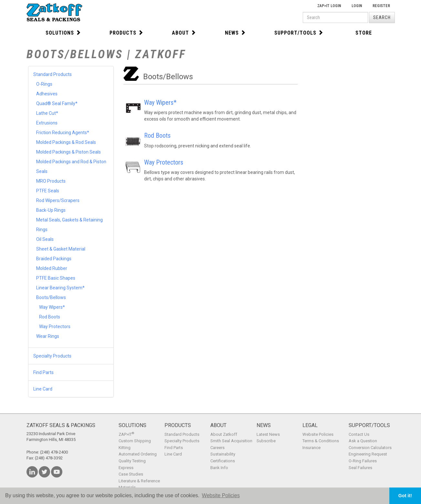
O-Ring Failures (363, 461)
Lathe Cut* (47, 113)
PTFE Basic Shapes (56, 278)
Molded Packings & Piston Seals (68, 152)
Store (364, 33)
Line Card (43, 389)
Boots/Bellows (51, 297)
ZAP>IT (126, 434)
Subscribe (266, 441)
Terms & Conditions (321, 441)
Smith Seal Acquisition (231, 441)
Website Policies (318, 434)
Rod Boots (50, 317)
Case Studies (131, 474)
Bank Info (219, 468)
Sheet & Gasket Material (61, 249)
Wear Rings (48, 336)
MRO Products (51, 181)
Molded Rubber (52, 268)
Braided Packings (54, 259)
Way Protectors (55, 327)
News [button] (235, 33)
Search (382, 17)
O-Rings (44, 84)
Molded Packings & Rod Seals (66, 142)
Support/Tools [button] (299, 33)
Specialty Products (52, 356)
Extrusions (47, 123)
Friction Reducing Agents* (63, 133)
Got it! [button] (405, 496)
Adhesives (47, 94)
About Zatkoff (224, 434)
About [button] (184, 33)
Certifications (223, 461)
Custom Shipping (135, 441)
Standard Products (53, 74)
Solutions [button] (63, 33)
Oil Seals (45, 239)
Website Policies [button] (221, 495)
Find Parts (43, 372)
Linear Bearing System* (60, 288)
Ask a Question (363, 441)
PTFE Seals (48, 191)
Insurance (311, 448)
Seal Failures (360, 468)
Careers (217, 448)
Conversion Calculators (370, 448)
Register (381, 6)
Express (126, 468)
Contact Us (359, 434)
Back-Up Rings (51, 210)
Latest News (268, 434)
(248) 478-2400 (54, 452)
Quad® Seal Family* (57, 103)
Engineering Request (368, 454)
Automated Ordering (138, 454)
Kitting (125, 448)
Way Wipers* (52, 307)
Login (357, 6)
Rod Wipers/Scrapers (58, 200)
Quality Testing (132, 461)
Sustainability (223, 454)
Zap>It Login (329, 6)
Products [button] (126, 33)
